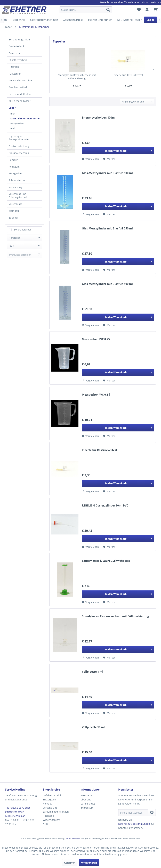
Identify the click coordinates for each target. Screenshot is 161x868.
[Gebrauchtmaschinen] (44, 20)
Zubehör (14, 218)
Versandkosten (73, 839)
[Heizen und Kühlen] (100, 20)
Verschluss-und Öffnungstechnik (18, 196)
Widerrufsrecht (52, 820)
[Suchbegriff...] (86, 10)
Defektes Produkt (53, 795)
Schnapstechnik (18, 180)
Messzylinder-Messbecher (25, 118)
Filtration (14, 67)
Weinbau (14, 211)
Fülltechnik (15, 74)
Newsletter (87, 795)
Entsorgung (49, 800)
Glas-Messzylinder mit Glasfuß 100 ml (107, 173)
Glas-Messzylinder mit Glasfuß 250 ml (107, 229)
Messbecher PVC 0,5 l (96, 395)
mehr (13, 114)
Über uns (86, 800)
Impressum (87, 808)
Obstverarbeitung (19, 146)
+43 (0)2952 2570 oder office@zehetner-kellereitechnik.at (18, 812)
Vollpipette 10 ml (93, 727)
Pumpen (13, 160)
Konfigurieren (89, 863)
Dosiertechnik (17, 46)
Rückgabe (48, 816)
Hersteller (14, 238)
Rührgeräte (15, 173)
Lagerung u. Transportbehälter (19, 138)
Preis (12, 246)
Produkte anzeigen (25, 255)
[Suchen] (108, 10)
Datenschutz (88, 804)
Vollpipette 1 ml (92, 672)
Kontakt (47, 804)
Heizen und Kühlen (20, 94)
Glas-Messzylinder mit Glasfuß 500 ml (107, 284)
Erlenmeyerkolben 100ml (99, 118)
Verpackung (15, 187)
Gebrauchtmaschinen (21, 80)
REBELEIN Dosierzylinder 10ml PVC (105, 506)
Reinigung (14, 167)
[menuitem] (86, 11)
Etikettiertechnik (18, 60)
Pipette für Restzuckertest (128, 75)
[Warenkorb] (156, 10)
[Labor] (150, 20)
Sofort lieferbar (23, 230)
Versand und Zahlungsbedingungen (56, 810)
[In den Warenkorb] (118, 151)
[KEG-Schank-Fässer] (130, 20)
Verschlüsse (15, 204)
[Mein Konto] (147, 10)
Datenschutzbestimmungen (134, 824)
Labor (12, 108)
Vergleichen (90, 159)
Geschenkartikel (18, 87)
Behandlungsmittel (20, 39)
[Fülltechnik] (18, 20)
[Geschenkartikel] (73, 20)
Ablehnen (70, 863)
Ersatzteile (15, 53)
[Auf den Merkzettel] (109, 159)
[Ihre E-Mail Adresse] (133, 813)
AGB (45, 824)
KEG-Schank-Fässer (20, 101)
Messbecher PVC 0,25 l (97, 339)
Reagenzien (17, 123)
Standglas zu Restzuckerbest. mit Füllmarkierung (77, 77)
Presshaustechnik (19, 153)
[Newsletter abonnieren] (152, 813)
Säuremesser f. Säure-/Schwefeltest (106, 561)
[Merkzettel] (139, 10)
